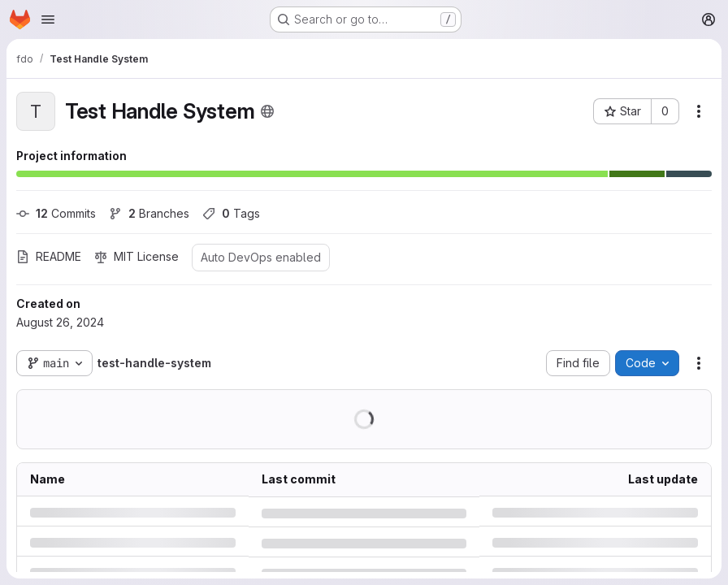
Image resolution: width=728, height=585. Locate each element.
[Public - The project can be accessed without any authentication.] (267, 111)
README (49, 256)
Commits (56, 213)
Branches (149, 213)
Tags (231, 213)
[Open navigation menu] (48, 19)
